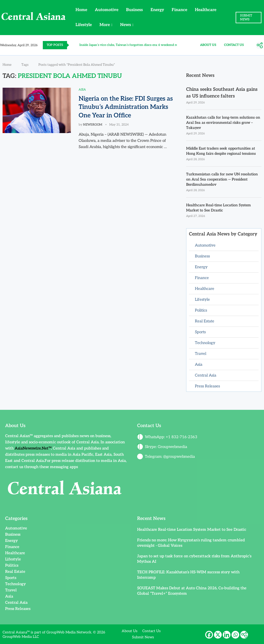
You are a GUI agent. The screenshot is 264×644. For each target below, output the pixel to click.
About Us (208, 45)
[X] (218, 634)
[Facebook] (209, 634)
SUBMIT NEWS (246, 18)
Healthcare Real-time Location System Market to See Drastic (218, 207)
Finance (179, 10)
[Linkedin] (227, 634)
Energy (157, 10)
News (126, 25)
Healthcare (206, 10)
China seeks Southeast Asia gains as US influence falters (222, 93)
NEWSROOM (93, 125)
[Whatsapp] (235, 634)
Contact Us (234, 45)
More (105, 25)
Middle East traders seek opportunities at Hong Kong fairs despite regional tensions (221, 151)
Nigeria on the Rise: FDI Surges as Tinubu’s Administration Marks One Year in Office (126, 107)
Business (134, 10)
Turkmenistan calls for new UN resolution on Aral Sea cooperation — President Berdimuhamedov (222, 179)
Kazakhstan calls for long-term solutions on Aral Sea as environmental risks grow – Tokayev (223, 123)
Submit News (143, 637)
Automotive (107, 10)
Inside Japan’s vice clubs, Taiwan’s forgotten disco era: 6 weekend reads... (132, 45)
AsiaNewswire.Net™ (33, 447)
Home (81, 10)
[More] (260, 45)
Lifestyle (84, 25)
